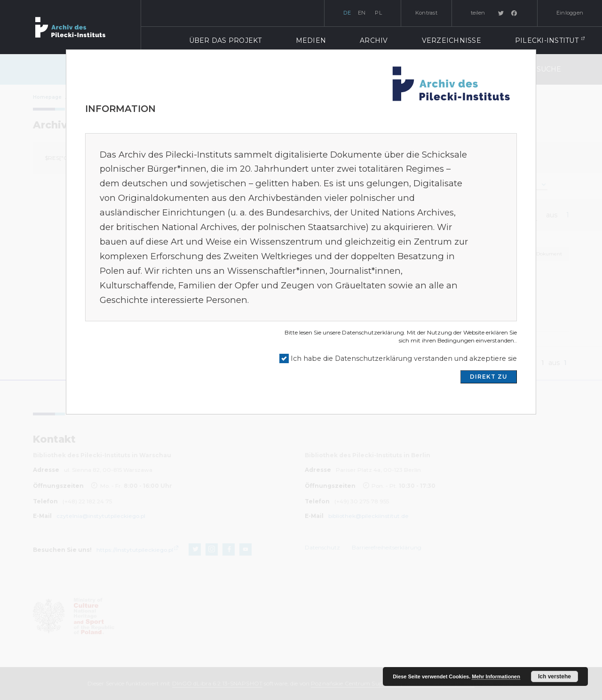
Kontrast (426, 13)
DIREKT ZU (489, 377)
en (362, 13)
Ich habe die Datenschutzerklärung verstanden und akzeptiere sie (404, 358)
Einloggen (570, 13)
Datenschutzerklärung (373, 332)
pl (378, 13)
